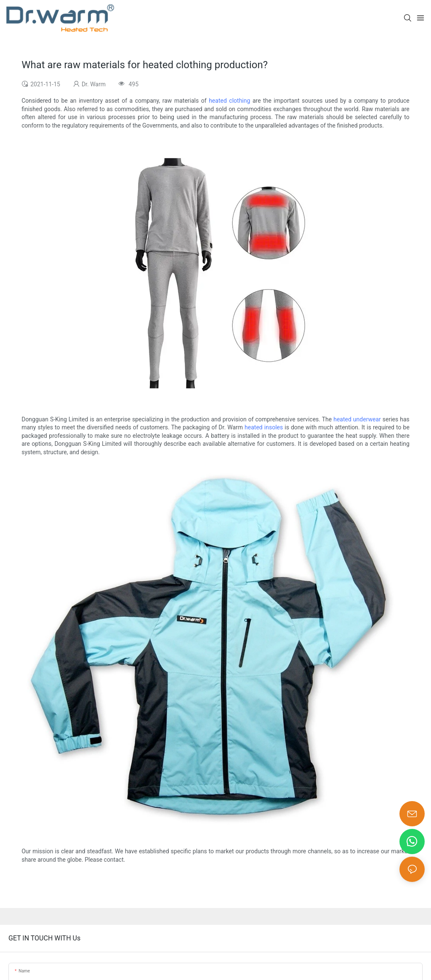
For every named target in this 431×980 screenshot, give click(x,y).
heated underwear (357, 419)
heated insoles (264, 427)
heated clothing (229, 101)
